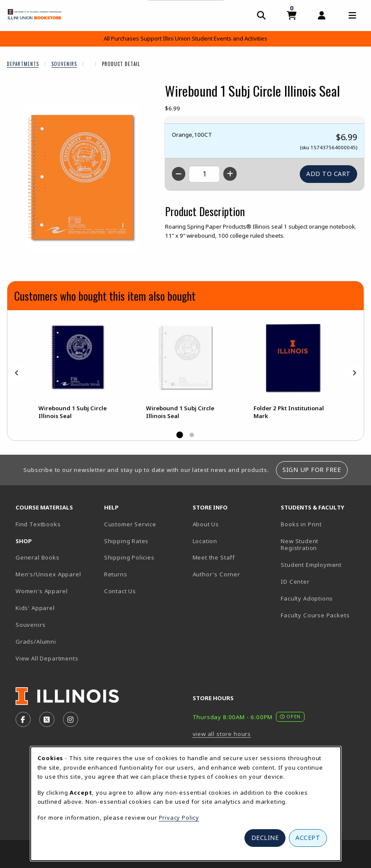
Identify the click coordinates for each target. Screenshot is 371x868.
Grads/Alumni (36, 642)
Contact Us (120, 591)
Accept (308, 838)
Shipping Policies (129, 557)
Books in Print (322, 524)
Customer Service (130, 524)
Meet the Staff (214, 557)
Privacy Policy (179, 818)
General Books (38, 557)
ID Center (322, 581)
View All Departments (47, 658)
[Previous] (17, 373)
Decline (265, 838)
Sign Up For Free (312, 470)
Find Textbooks (38, 524)
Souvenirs (64, 64)
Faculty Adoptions (307, 598)
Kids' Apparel (35, 608)
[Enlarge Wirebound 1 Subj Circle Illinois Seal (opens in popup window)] (82, 178)
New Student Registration (300, 545)
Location (205, 541)
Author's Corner (216, 574)
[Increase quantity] (230, 174)
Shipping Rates (127, 541)
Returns (116, 574)
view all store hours (222, 734)
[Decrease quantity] (179, 174)
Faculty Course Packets (315, 615)
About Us (206, 524)
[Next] (354, 373)
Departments (23, 64)
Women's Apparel (41, 591)
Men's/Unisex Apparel (48, 574)
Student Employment (322, 565)
